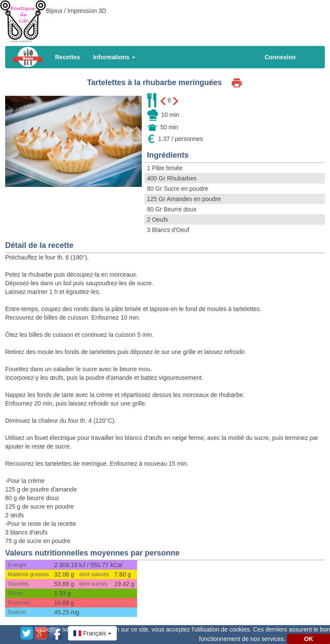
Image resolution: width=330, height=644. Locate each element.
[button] (92, 633)
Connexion (280, 57)
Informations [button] (114, 57)
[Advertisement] (165, 19)
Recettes (67, 57)
